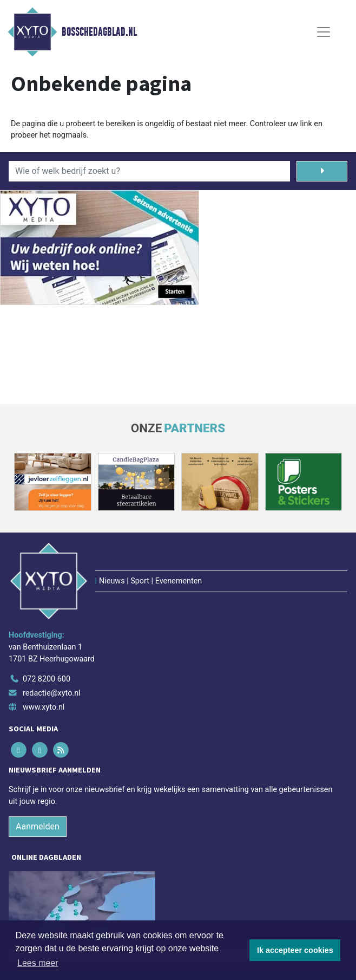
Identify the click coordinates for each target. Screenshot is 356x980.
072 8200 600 (47, 679)
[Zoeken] (322, 171)
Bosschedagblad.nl (99, 32)
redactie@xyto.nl (52, 693)
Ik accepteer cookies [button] (295, 950)
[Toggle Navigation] (324, 32)
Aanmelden (38, 826)
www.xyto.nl (44, 707)
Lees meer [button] (38, 963)
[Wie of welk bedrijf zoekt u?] (149, 171)
